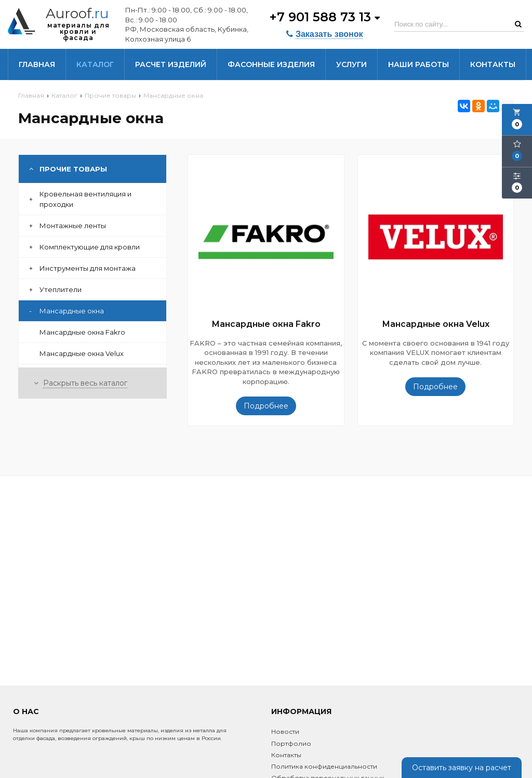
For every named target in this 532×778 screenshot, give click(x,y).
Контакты (493, 64)
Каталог (95, 64)
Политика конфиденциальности (324, 766)
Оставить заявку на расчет (462, 768)
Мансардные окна (66, 311)
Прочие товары (68, 169)
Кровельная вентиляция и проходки (80, 199)
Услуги (351, 64)
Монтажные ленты (68, 226)
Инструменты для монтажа (82, 268)
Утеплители (55, 289)
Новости (285, 731)
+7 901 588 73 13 (324, 17)
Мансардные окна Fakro (82, 332)
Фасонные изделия (271, 64)
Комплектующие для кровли (84, 247)
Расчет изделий (171, 64)
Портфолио (291, 743)
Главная (37, 64)
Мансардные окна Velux (82, 353)
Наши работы (418, 64)
